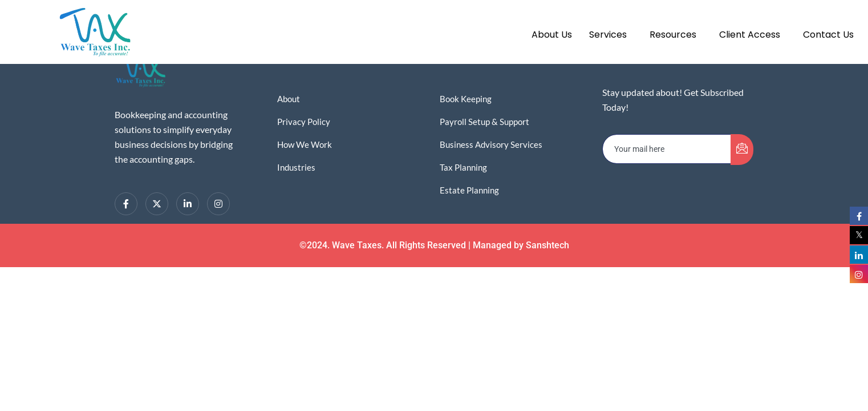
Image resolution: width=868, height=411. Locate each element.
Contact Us (828, 35)
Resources (673, 35)
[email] (667, 149)
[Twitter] (157, 204)
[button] (611, 35)
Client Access (750, 35)
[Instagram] (218, 204)
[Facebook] (126, 204)
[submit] (742, 150)
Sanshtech (547, 245)
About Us (552, 35)
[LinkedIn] (188, 204)
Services (608, 35)
